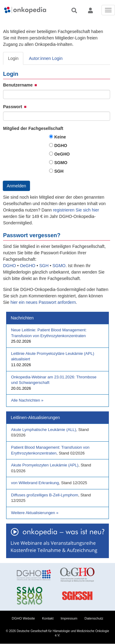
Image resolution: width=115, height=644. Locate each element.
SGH (59, 171)
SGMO (61, 163)
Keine (60, 137)
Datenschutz (94, 618)
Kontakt (48, 618)
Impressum (69, 618)
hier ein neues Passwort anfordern (43, 302)
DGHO (61, 145)
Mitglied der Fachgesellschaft (33, 128)
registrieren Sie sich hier (76, 210)
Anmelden (16, 186)
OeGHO (62, 154)
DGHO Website (23, 618)
